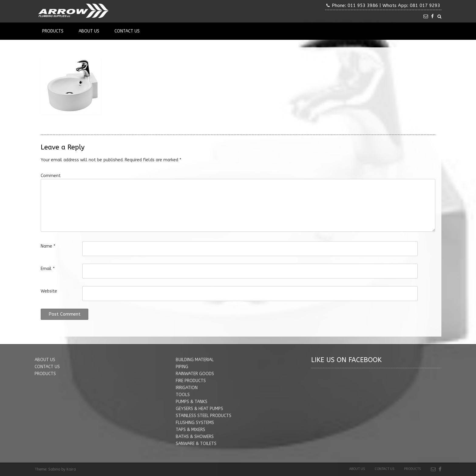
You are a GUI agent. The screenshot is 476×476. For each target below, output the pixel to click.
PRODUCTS (45, 374)
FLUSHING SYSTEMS (195, 423)
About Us (89, 31)
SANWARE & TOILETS (196, 444)
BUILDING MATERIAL (195, 360)
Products (53, 31)
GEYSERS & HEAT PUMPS (199, 409)
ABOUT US (45, 360)
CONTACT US (47, 367)
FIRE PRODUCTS (191, 381)
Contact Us (127, 31)
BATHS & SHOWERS (195, 437)
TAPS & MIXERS (190, 430)
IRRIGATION (187, 388)
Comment (51, 176)
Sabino (54, 469)
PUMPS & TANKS (192, 402)
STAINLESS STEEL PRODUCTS (204, 416)
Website (49, 291)
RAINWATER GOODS (195, 374)
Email (48, 269)
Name (48, 246)
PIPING (182, 367)
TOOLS (183, 395)
